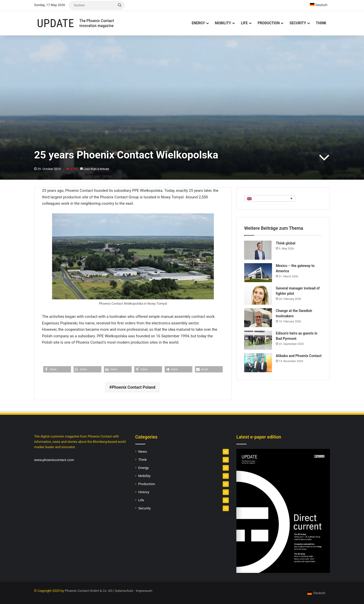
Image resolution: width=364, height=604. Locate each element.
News (143, 451)
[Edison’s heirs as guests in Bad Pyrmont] (258, 340)
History (144, 492)
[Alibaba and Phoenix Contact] (258, 363)
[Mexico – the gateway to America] (258, 273)
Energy (198, 23)
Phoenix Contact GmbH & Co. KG (89, 591)
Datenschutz (124, 591)
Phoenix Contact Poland (133, 387)
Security (298, 23)
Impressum (144, 591)
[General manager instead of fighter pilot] (258, 295)
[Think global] (258, 250)
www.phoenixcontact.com (54, 460)
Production (269, 23)
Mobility (223, 23)
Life (244, 23)
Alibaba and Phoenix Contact (299, 356)
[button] (57, 369)
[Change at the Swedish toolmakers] (258, 318)
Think (321, 23)
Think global (286, 243)
